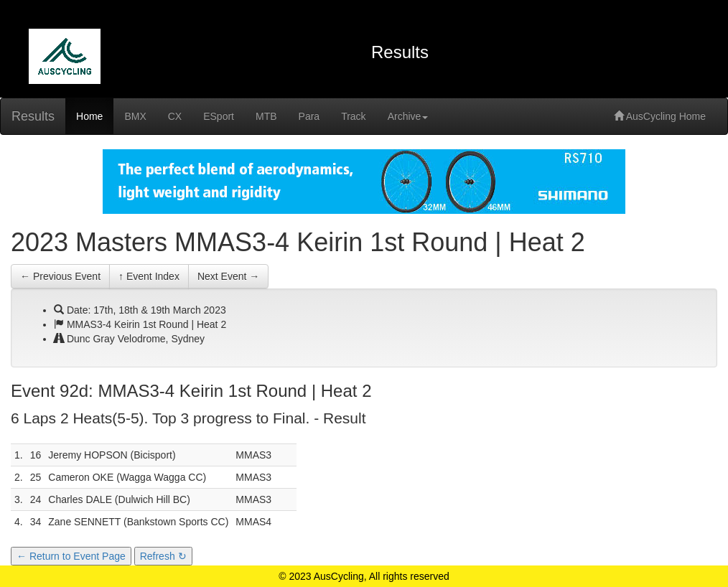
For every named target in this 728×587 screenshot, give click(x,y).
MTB (266, 116)
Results (33, 116)
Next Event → (228, 276)
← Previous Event (60, 276)
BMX (135, 116)
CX (175, 116)
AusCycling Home (660, 116)
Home (89, 116)
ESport (219, 116)
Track (353, 116)
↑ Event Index (149, 276)
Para (309, 116)
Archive (408, 116)
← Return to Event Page (71, 556)
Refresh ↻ (163, 556)
